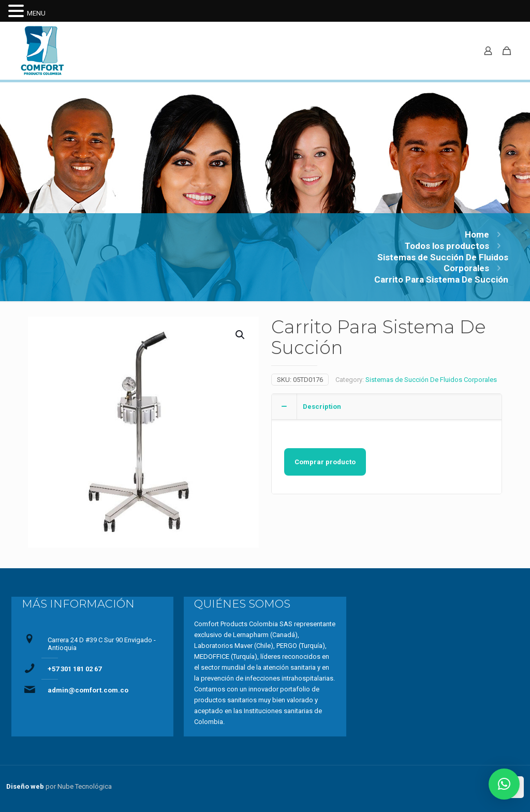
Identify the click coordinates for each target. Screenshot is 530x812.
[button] (504, 784)
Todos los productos (447, 246)
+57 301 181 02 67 (75, 669)
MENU (36, 13)
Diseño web (25, 786)
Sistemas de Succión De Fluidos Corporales (431, 380)
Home (477, 234)
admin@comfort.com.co (88, 690)
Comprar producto (325, 462)
